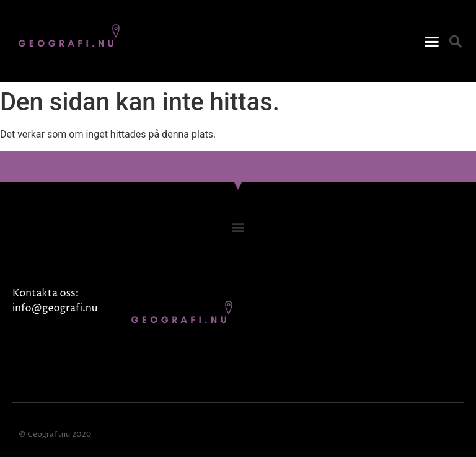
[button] (431, 42)
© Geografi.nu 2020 (55, 434)
